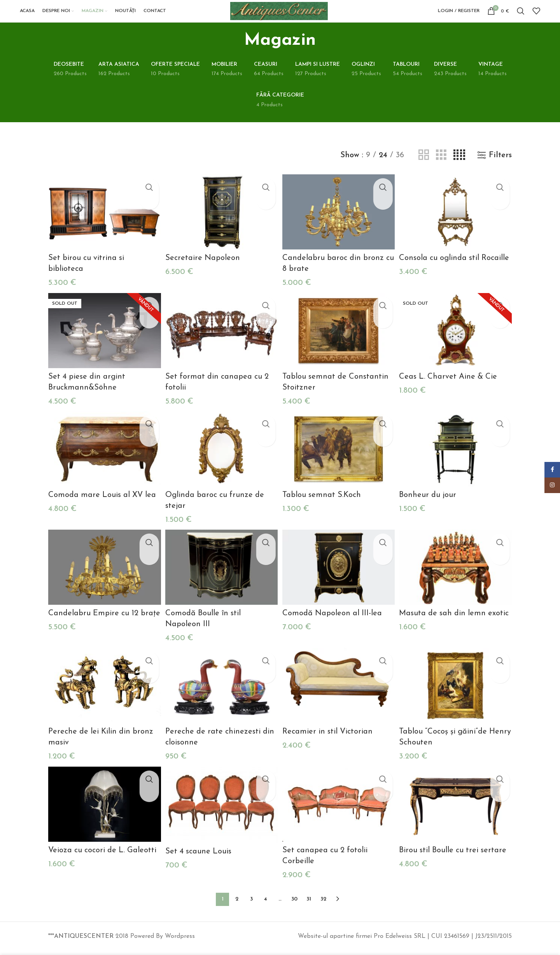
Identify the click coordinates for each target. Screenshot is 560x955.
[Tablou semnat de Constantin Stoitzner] (339, 345)
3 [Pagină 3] (251, 904)
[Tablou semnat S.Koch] (339, 462)
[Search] (521, 19)
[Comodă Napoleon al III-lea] (339, 579)
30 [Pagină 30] (294, 904)
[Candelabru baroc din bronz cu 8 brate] (339, 228)
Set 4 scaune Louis (199, 859)
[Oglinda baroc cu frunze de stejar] (221, 462)
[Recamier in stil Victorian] (339, 696)
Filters (500, 172)
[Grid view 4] (459, 172)
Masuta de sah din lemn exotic (457, 624)
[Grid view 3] (441, 172)
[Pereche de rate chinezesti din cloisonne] (221, 696)
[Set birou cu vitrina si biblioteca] (103, 228)
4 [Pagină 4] (266, 904)
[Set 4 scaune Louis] (221, 814)
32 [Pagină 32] (323, 904)
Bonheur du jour (430, 507)
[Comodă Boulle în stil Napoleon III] (221, 579)
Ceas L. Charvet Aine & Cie (451, 390)
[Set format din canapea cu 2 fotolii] (221, 345)
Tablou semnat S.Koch (323, 507)
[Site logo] (289, 19)
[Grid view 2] (424, 172)
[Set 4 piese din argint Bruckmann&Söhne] (103, 345)
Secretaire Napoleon (203, 273)
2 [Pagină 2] (237, 904)
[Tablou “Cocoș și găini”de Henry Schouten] (457, 696)
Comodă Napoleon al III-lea (334, 624)
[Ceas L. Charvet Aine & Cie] (457, 345)
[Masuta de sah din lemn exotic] (457, 579)
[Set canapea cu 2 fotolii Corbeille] (339, 813)
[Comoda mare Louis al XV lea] (103, 462)
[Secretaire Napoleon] (221, 228)
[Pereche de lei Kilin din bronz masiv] (103, 696)
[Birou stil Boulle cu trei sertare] (457, 813)
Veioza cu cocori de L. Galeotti (102, 858)
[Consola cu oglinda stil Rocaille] (457, 228)
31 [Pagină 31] (309, 904)
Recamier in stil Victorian (329, 741)
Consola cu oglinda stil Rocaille (457, 273)
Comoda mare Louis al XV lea (102, 507)
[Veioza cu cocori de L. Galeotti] (103, 813)
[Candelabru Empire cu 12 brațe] (103, 579)
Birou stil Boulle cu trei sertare (455, 858)
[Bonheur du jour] (457, 462)
